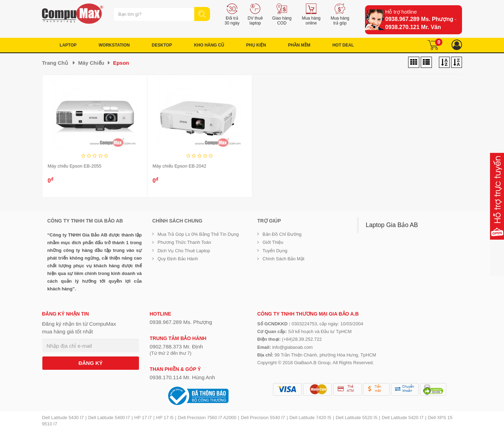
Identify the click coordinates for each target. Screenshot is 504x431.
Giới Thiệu (273, 242)
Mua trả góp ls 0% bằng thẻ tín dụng (198, 234)
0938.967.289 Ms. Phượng (419, 19)
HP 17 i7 (143, 418)
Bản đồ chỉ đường (282, 234)
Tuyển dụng (275, 251)
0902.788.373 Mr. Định (176, 347)
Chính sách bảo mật (283, 259)
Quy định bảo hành (178, 259)
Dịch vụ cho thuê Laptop (184, 251)
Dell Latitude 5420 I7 (403, 418)
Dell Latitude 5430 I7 (63, 418)
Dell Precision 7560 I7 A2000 (207, 418)
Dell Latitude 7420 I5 (310, 418)
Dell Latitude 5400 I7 (109, 418)
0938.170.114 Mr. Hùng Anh (183, 377)
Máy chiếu (91, 63)
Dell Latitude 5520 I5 (356, 418)
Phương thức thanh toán (184, 242)
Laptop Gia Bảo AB (392, 225)
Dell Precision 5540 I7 (263, 418)
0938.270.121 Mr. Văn (413, 27)
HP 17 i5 (165, 418)
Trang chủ (55, 63)
